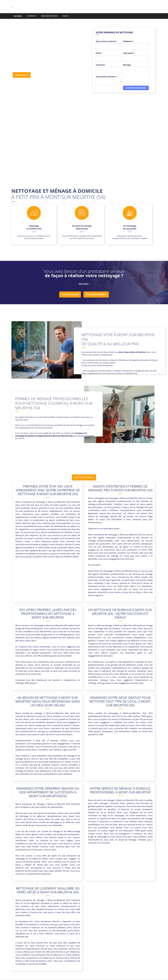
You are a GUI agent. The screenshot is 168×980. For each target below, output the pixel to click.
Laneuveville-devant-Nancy (117, 918)
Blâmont (88, 912)
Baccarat (69, 912)
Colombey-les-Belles (65, 915)
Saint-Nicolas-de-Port (59, 924)
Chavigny (49, 915)
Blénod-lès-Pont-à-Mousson (107, 912)
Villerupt (78, 927)
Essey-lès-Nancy (128, 915)
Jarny (87, 918)
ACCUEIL (18, 16)
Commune (100, 60)
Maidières (68, 921)
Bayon (79, 912)
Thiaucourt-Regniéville (96, 924)
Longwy (57, 921)
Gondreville (57, 918)
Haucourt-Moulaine (74, 918)
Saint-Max (42, 924)
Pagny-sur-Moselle (97, 921)
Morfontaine (80, 921)
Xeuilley (88, 927)
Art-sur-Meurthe (39, 912)
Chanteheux (37, 915)
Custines (91, 915)
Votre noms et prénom (106, 37)
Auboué (53, 912)
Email (99, 49)
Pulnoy (32, 924)
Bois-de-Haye (128, 912)
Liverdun (35, 921)
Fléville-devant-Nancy (39, 918)
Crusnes (81, 915)
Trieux (112, 924)
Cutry (99, 915)
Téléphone (128, 37)
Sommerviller (77, 924)
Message (127, 60)
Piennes (112, 921)
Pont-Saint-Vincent (126, 921)
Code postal (129, 49)
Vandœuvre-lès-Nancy (127, 924)
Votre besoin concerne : (107, 72)
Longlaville (47, 921)
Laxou (134, 918)
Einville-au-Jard (111, 915)
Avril (61, 912)
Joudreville (97, 918)
